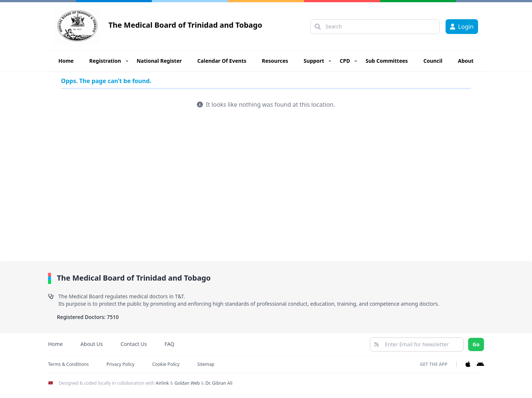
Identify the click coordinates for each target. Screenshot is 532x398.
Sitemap (206, 364)
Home (66, 61)
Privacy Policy (120, 364)
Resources (275, 61)
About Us (92, 344)
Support (314, 61)
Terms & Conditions (68, 364)
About (465, 61)
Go (476, 344)
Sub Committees (386, 61)
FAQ (169, 344)
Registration (105, 61)
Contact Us (134, 344)
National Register (159, 61)
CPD (345, 61)
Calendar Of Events (222, 61)
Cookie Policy (166, 364)
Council (433, 61)
